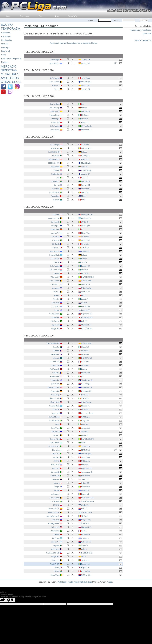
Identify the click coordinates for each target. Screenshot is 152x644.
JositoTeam (55, 428)
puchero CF (86, 174)
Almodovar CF (87, 387)
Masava (57, 295)
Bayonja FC (86, 310)
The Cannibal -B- (53, 343)
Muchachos (85, 111)
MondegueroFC (54, 523)
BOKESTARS (87, 358)
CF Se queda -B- (87, 413)
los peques (56, 288)
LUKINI (56, 505)
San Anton (85, 560)
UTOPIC (85, 178)
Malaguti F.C (86, 130)
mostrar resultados (143, 40)
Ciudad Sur (55, 122)
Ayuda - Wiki (73, 582)
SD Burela (56, 244)
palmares (147, 33)
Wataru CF (85, 490)
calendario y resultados (141, 30)
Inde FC (84, 321)
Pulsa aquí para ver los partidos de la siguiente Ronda (73, 43)
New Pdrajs (55, 395)
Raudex (84, 259)
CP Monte (85, 145)
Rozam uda (85, 494)
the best (57, 185)
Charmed (85, 432)
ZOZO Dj (85, 192)
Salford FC (85, 351)
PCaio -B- (85, 435)
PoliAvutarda (55, 369)
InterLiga (5, 44)
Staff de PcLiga (86, 582)
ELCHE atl (55, 549)
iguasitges (56, 325)
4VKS (84, 557)
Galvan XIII (55, 476)
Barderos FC (55, 376)
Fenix (83, 200)
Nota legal (62, 582)
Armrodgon (55, 60)
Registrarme (25, 16)
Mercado (9, 66)
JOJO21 (57, 461)
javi (83, 104)
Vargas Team (86, 520)
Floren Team (86, 233)
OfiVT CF (56, 454)
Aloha (83, 443)
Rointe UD (55, 365)
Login (8, 16)
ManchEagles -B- (53, 516)
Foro (41, 16)
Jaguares (56, 546)
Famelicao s (86, 534)
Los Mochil (55, 181)
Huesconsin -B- (54, 509)
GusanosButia (54, 255)
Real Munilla (86, 218)
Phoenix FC (86, 406)
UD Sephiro (86, 156)
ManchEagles (54, 63)
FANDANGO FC (88, 498)
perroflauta (56, 384)
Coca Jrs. (85, 167)
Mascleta (85, 119)
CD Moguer (86, 417)
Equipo (7, 25)
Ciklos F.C (85, 347)
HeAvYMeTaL (54, 159)
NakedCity (56, 237)
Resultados (6, 36)
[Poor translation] (11, 600)
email (110, 582)
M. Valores (10, 74)
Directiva (9, 70)
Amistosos (10, 78)
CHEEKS (56, 373)
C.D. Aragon (55, 78)
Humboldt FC (86, 391)
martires (56, 273)
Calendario (6, 33)
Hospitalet (85, 421)
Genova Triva (55, 439)
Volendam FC (86, 542)
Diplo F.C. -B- (54, 398)
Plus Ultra (56, 450)
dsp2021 (56, 457)
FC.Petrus (56, 538)
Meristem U (55, 354)
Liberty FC (56, 317)
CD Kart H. (55, 284)
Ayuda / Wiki (73, 16)
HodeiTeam (55, 575)
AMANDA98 (86, 281)
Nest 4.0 (57, 292)
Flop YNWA (55, 402)
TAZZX (84, 262)
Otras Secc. (11, 82)
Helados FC (86, 251)
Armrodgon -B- (87, 472)
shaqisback (56, 329)
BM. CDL (56, 468)
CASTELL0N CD (53, 553)
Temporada (10, 28)
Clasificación (6, 40)
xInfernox (56, 479)
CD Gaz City (55, 270)
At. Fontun (55, 189)
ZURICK (56, 410)
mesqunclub (86, 63)
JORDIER (85, 248)
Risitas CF (56, 85)
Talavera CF (86, 60)
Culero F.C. (55, 527)
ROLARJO (55, 465)
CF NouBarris (86, 126)
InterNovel (5, 51)
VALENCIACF (54, 446)
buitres (84, 531)
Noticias (5, 62)
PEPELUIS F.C (54, 163)
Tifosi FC (56, 170)
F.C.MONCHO (54, 152)
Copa (3, 55)
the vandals (55, 222)
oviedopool (55, 226)
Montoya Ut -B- (87, 215)
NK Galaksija (55, 108)
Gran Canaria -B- (88, 501)
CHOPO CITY (87, 512)
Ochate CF (85, 483)
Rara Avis (85, 424)
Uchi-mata (56, 303)
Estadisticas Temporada (11, 59)
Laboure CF (86, 266)
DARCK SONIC (87, 277)
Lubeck (57, 89)
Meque (84, 196)
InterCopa (5, 47)
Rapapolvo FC (87, 314)
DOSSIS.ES (55, 362)
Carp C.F (85, 299)
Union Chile (86, 571)
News (57, 16)
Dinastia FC (55, 229)
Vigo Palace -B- (87, 380)
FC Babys (85, 115)
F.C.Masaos (55, 240)
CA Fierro (56, 306)
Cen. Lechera (55, 82)
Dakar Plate (86, 487)
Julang (57, 568)
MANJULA (55, 148)
